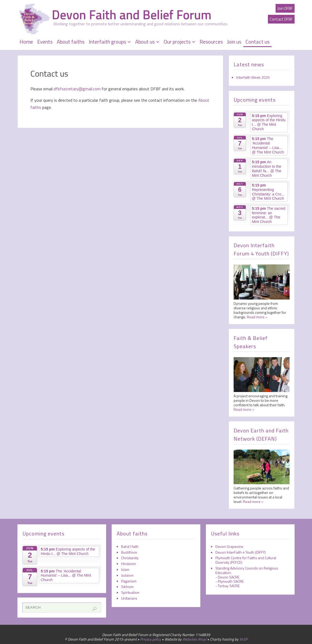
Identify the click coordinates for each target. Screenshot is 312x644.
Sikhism (127, 587)
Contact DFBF (281, 19)
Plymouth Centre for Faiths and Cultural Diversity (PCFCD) (246, 560)
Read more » (257, 317)
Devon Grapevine (229, 546)
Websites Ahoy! (194, 639)
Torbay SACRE (229, 586)
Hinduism (129, 564)
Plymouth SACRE (231, 581)
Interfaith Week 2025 (253, 77)
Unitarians (129, 598)
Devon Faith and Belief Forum (132, 15)
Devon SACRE (229, 577)
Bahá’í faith (130, 546)
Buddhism (129, 552)
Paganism (129, 581)
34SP (243, 639)
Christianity (130, 558)
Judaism (127, 575)
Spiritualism (130, 592)
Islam (125, 569)
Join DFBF (285, 8)
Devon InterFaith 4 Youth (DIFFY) (241, 552)
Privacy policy (151, 639)
